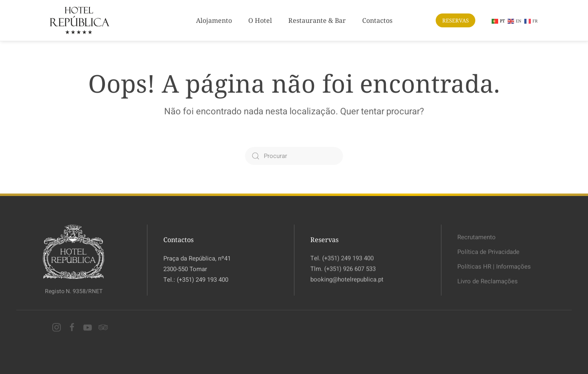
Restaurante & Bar (317, 20)
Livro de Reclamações (488, 280)
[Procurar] (294, 156)
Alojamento (214, 20)
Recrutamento (477, 236)
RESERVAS (455, 20)
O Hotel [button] (260, 20)
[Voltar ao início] (80, 20)
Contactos (377, 20)
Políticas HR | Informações (494, 265)
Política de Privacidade (488, 251)
